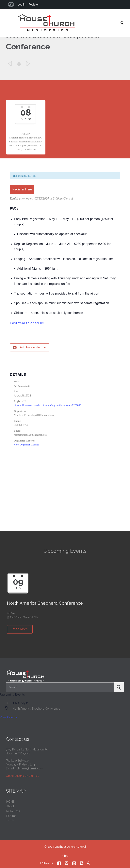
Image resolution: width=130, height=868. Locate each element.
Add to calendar (30, 347)
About (10, 806)
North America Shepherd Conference (36, 709)
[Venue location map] (65, 496)
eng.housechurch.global (70, 847)
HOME (10, 802)
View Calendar (9, 717)
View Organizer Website (26, 445)
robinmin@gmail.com (29, 768)
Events (10, 820)
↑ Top (65, 856)
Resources (13, 811)
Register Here (22, 189)
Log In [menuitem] (22, 5)
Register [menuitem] (33, 5)
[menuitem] (11, 5)
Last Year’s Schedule (27, 323)
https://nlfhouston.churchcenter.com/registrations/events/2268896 (48, 405)
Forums (11, 816)
